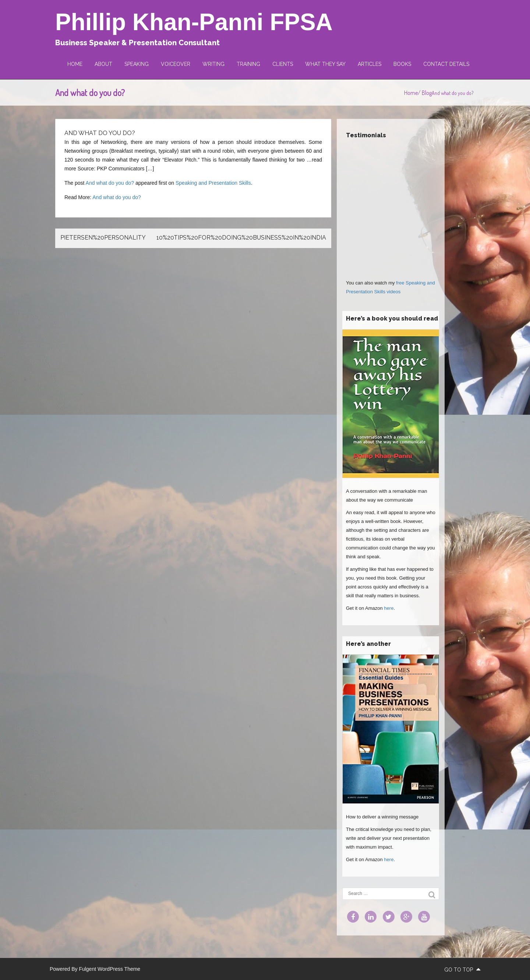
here (389, 608)
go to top (462, 970)
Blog (427, 93)
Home (75, 64)
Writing (213, 64)
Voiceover (176, 64)
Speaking (137, 64)
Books (402, 64)
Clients (283, 64)
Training (248, 64)
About (103, 64)
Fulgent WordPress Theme (109, 969)
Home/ (413, 93)
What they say (325, 64)
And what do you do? (110, 183)
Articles (370, 64)
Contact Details (446, 64)
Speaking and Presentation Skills (213, 183)
